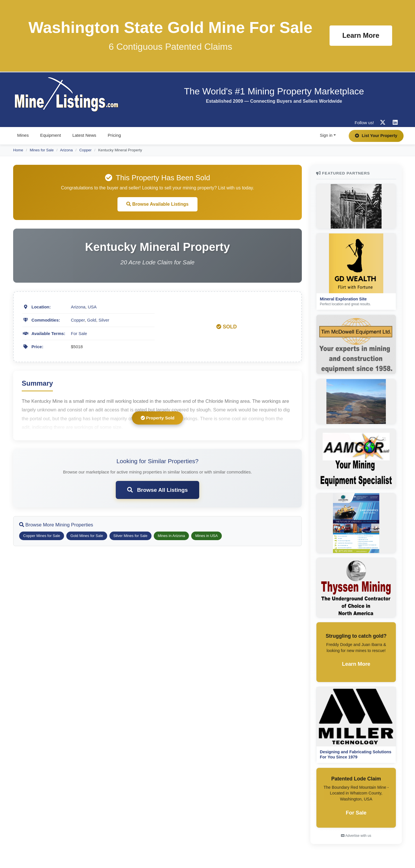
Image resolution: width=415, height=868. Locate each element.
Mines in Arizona (171, 536)
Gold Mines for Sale (87, 536)
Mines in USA (206, 536)
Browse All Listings (157, 490)
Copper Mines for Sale (42, 536)
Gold (92, 320)
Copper (85, 150)
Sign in (326, 135)
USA (92, 307)
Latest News (84, 135)
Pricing (114, 135)
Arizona (66, 150)
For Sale (79, 333)
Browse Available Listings (157, 204)
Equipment (51, 135)
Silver (104, 320)
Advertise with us (356, 836)
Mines (23, 135)
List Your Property (376, 136)
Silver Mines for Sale (130, 536)
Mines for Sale (42, 150)
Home (18, 150)
